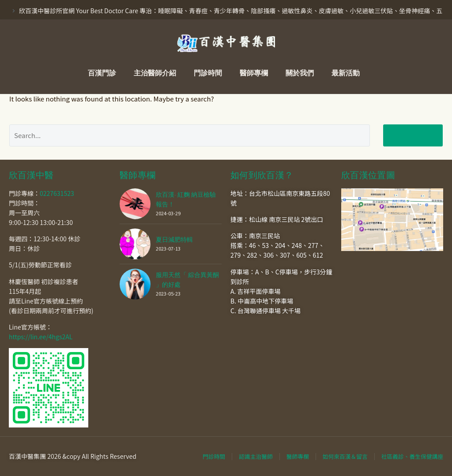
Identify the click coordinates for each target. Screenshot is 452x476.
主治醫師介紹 (155, 73)
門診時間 (208, 73)
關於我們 (300, 73)
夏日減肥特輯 (174, 240)
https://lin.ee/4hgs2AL (41, 337)
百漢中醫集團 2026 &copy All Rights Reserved (73, 456)
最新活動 (346, 73)
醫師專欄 (254, 73)
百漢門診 (102, 73)
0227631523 (57, 193)
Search (413, 135)
